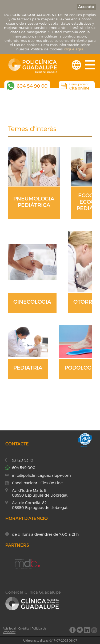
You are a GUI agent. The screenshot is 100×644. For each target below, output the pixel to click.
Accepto (86, 7)
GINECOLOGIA (32, 301)
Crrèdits (24, 628)
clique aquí (73, 49)
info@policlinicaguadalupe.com (41, 475)
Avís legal (9, 628)
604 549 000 (24, 468)
